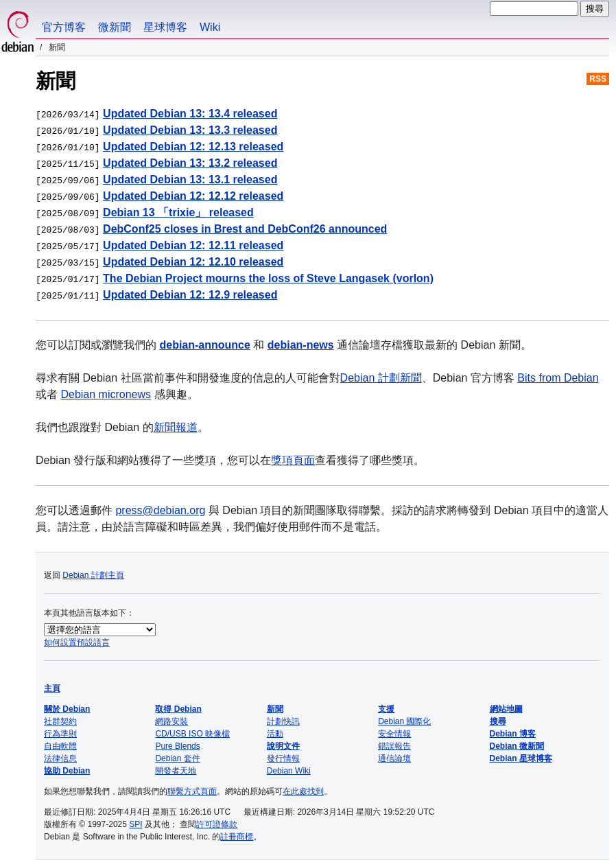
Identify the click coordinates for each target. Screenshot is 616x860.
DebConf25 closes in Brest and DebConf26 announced (245, 229)
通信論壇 (394, 758)
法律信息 (60, 758)
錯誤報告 (394, 746)
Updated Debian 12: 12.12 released (193, 196)
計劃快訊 (283, 721)
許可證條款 (217, 824)
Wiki (210, 27)
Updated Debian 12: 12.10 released (193, 262)
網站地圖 (506, 709)
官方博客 (64, 27)
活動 (275, 734)
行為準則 (60, 734)
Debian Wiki (289, 771)
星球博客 (165, 27)
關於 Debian (67, 709)
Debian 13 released (178, 212)
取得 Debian (178, 709)
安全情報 (394, 734)
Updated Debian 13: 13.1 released (190, 179)
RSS (598, 79)
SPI (135, 824)
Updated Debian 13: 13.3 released (190, 130)
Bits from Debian (558, 378)
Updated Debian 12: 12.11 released (193, 245)
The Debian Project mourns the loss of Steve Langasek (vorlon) (268, 278)
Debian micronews (106, 394)
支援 (386, 709)
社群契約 (60, 721)
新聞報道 (176, 427)
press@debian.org (160, 510)
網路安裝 (171, 721)
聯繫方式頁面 (192, 791)
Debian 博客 (513, 734)
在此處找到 (303, 791)
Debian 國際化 (404, 721)
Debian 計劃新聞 (381, 378)
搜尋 (498, 721)
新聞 (275, 709)
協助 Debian (67, 771)
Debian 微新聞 (517, 746)
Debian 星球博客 (521, 758)
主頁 (52, 688)
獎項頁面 (293, 460)
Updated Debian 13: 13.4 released (190, 114)
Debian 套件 (177, 758)
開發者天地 (176, 771)
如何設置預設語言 (77, 642)
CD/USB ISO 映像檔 (192, 734)
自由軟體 (60, 746)
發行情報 (283, 758)
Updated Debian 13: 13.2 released (190, 163)
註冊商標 (237, 837)
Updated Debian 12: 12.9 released (190, 295)
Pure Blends (177, 746)
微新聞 (115, 27)
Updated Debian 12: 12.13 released (193, 147)
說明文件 (283, 746)
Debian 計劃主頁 (93, 575)
